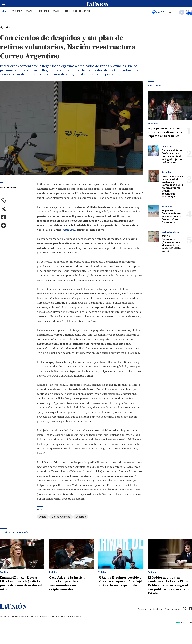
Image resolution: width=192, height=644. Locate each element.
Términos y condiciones (61, 617)
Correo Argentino (61, 517)
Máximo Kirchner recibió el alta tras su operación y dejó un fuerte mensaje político (120, 584)
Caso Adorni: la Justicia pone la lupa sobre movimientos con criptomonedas (69, 584)
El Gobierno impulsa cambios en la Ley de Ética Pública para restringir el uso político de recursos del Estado (170, 586)
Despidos (81, 517)
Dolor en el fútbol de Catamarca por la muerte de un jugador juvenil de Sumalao (172, 157)
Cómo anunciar (172, 610)
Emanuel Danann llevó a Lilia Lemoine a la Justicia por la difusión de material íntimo (22, 584)
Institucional (155, 610)
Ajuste (43, 517)
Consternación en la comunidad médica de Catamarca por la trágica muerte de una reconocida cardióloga (172, 187)
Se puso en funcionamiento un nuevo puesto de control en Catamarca (171, 217)
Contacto (141, 610)
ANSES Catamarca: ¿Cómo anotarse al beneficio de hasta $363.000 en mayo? (172, 244)
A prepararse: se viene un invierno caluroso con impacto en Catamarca (165, 133)
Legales (77, 617)
